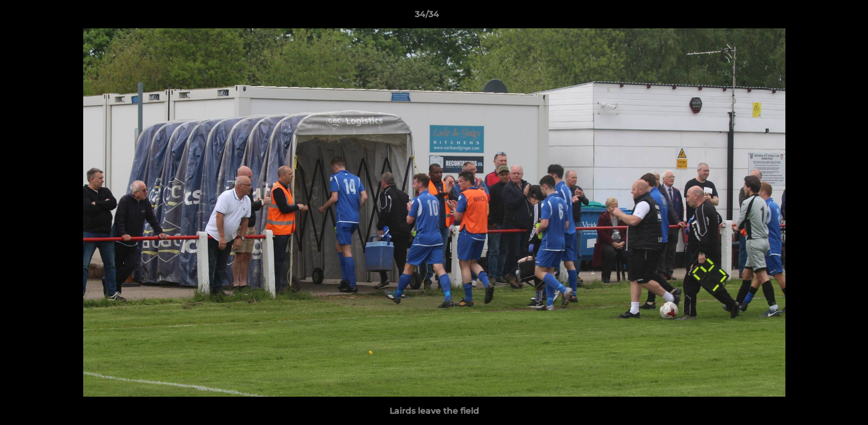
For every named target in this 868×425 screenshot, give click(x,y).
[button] (818, 17)
